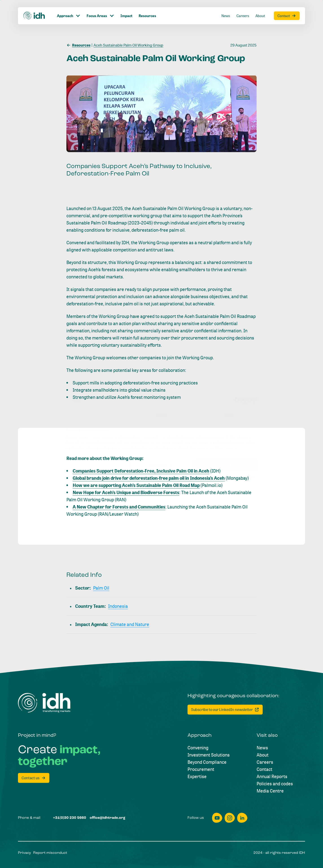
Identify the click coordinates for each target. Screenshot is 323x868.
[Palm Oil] (101, 588)
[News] (262, 748)
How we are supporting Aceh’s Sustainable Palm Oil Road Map (136, 485)
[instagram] (230, 818)
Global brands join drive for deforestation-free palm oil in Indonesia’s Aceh (149, 478)
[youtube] (217, 818)
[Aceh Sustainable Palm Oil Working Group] (127, 45)
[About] (263, 755)
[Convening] (198, 748)
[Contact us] (34, 778)
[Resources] (78, 45)
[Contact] (264, 769)
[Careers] (265, 762)
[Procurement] (201, 769)
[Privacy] (24, 853)
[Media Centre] (270, 791)
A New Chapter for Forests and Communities (119, 507)
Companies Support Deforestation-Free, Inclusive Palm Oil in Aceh (141, 471)
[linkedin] (242, 818)
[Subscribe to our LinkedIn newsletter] (225, 710)
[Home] (44, 703)
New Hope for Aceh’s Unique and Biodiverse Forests (126, 492)
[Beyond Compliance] (207, 762)
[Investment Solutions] (209, 755)
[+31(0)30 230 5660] (70, 818)
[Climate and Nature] (130, 624)
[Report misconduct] (50, 853)
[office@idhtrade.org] (108, 818)
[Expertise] (197, 777)
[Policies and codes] (275, 784)
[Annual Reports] (272, 777)
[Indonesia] (118, 606)
